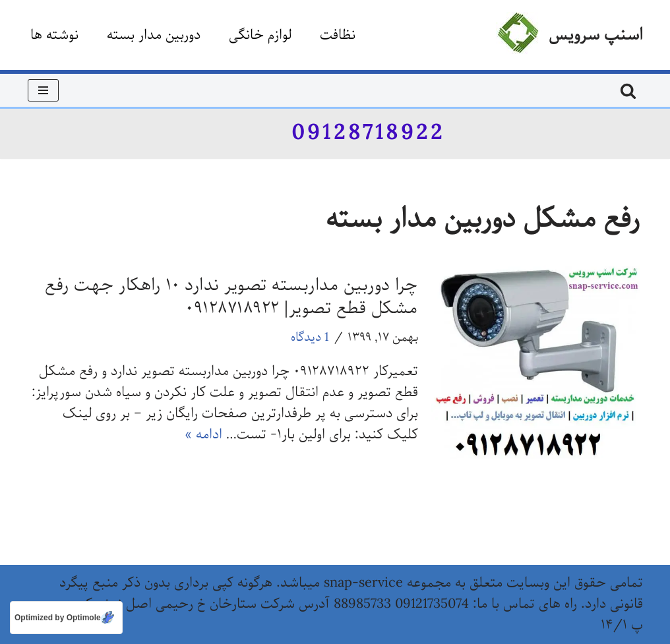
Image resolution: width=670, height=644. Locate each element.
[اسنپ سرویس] (569, 35)
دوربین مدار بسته (154, 35)
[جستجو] (628, 91)
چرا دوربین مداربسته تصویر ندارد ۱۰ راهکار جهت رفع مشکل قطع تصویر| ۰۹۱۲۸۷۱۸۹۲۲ (231, 297)
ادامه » (203, 435)
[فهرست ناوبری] (43, 90)
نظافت (338, 35)
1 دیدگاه (310, 337)
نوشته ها (54, 35)
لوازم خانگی (260, 35)
